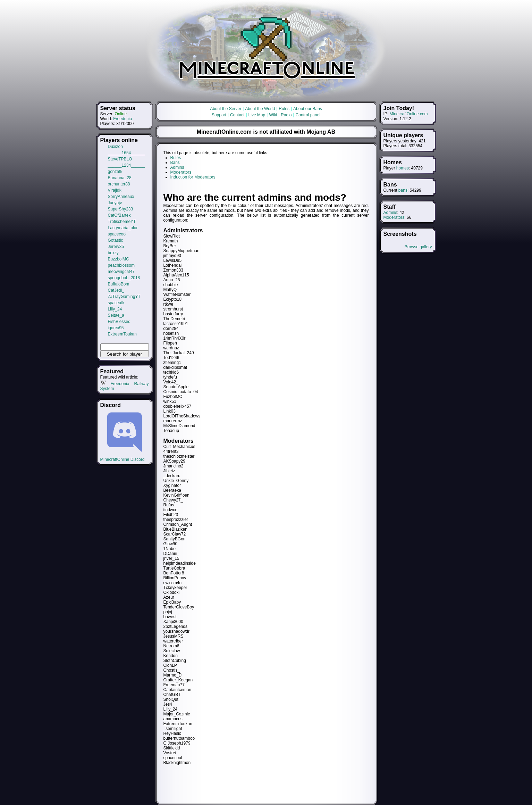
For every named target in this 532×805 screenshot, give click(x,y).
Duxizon (115, 147)
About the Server (226, 109)
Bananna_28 (120, 178)
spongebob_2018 (124, 278)
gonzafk (115, 172)
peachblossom (121, 265)
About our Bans (308, 109)
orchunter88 (119, 184)
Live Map (257, 115)
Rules (284, 109)
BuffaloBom (119, 284)
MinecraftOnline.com (409, 114)
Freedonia (123, 119)
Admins (390, 213)
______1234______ (126, 165)
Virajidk (115, 190)
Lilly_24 (115, 309)
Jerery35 (116, 247)
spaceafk (116, 303)
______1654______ (126, 153)
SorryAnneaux (121, 197)
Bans (175, 163)
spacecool (117, 234)
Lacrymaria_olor (123, 228)
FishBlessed (119, 322)
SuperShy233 (121, 209)
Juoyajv (115, 203)
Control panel (308, 115)
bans (403, 190)
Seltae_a (116, 315)
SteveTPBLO (120, 159)
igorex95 (116, 328)
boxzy (113, 253)
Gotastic (116, 240)
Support (219, 115)
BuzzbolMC (119, 259)
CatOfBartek (119, 215)
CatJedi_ (116, 290)
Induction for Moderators (193, 177)
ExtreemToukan (122, 334)
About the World (260, 109)
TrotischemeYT (122, 222)
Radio (286, 115)
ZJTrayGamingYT (124, 297)
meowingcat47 (121, 272)
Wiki (273, 115)
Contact (237, 115)
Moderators (394, 217)
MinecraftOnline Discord (125, 457)
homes (403, 168)
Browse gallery (418, 247)
